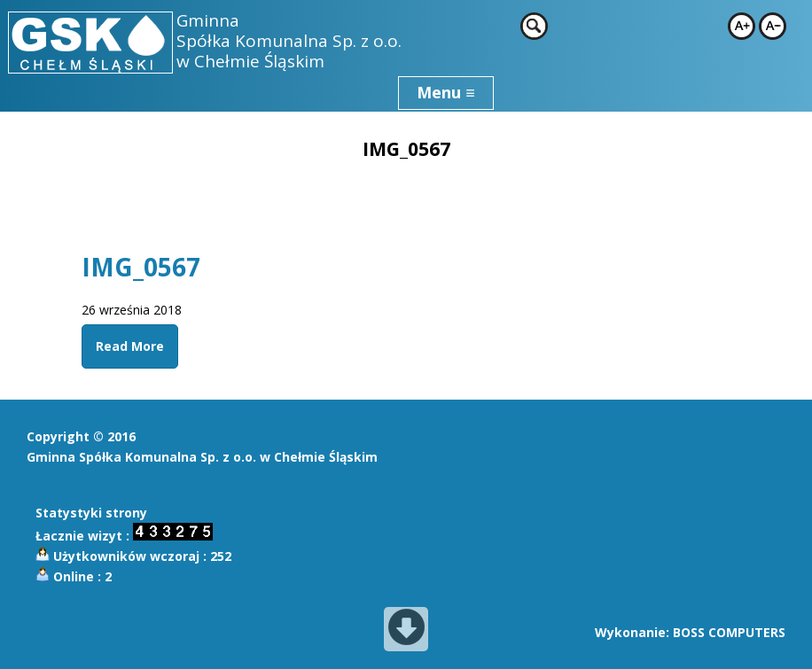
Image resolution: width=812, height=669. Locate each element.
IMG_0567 (141, 267)
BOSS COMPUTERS (729, 632)
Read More (130, 346)
